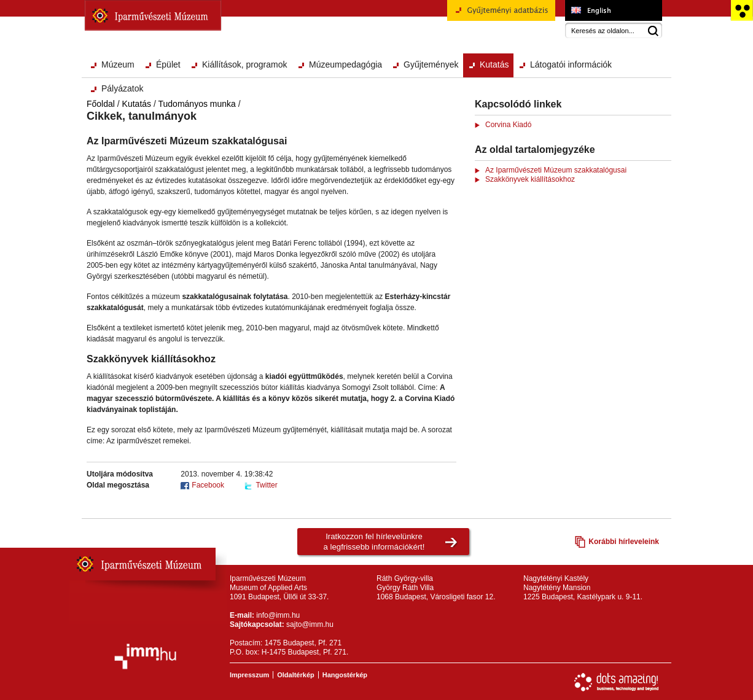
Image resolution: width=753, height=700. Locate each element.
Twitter (266, 485)
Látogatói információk (571, 64)
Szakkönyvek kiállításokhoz (530, 179)
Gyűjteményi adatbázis (501, 15)
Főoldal (101, 104)
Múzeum (118, 64)
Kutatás (494, 64)
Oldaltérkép (296, 675)
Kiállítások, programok (245, 64)
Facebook (208, 485)
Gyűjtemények (431, 64)
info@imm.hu (278, 615)
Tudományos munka (197, 104)
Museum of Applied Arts (613, 10)
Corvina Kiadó (508, 125)
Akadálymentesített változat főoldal (742, 10)
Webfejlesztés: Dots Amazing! (617, 682)
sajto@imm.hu (310, 624)
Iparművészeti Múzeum (153, 15)
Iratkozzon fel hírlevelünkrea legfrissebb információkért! (374, 542)
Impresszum (249, 675)
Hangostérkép (345, 675)
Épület (168, 64)
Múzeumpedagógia (345, 64)
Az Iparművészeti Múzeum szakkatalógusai (556, 170)
